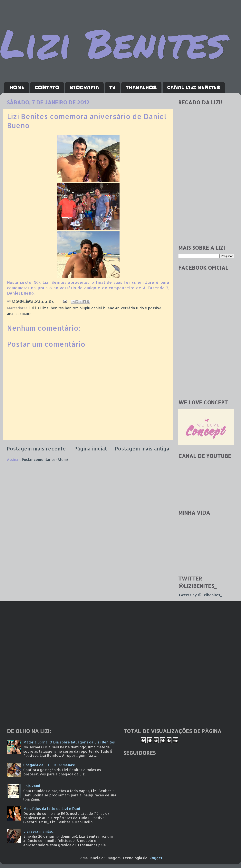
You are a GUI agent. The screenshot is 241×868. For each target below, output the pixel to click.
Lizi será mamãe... (39, 831)
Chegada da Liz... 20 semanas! (49, 765)
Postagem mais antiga (142, 449)
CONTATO (47, 87)
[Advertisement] (37, 201)
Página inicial (91, 449)
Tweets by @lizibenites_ (200, 595)
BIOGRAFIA (84, 87)
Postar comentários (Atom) (45, 459)
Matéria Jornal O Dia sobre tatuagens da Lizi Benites (69, 742)
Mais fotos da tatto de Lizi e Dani (52, 808)
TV (112, 87)
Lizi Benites (113, 43)
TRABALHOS (141, 87)
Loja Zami (32, 786)
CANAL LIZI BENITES (194, 87)
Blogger (155, 858)
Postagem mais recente (36, 449)
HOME (17, 87)
